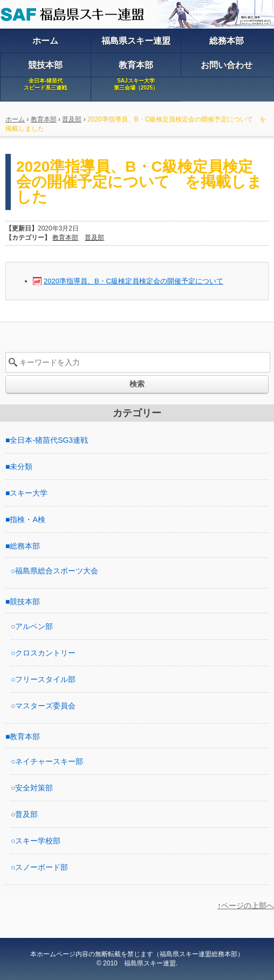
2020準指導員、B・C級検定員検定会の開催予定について (133, 281)
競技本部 (25, 601)
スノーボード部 (42, 867)
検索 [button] (137, 384)
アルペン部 (34, 626)
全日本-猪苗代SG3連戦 (49, 440)
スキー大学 (29, 493)
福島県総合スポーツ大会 (57, 571)
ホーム (15, 119)
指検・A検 (27, 519)
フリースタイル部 (45, 679)
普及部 (72, 119)
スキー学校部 (38, 841)
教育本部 (44, 119)
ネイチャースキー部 (49, 761)
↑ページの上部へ (246, 905)
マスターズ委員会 (45, 706)
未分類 (21, 467)
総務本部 (25, 546)
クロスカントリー (45, 653)
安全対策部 (34, 788)
